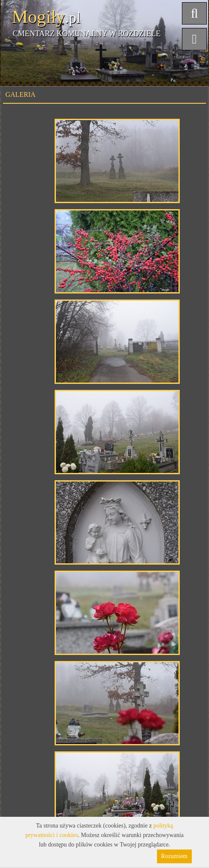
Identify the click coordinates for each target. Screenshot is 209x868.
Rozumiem (174, 856)
